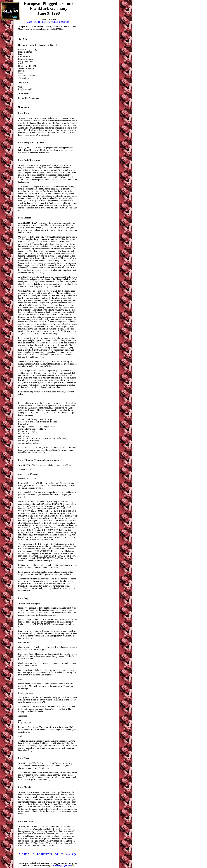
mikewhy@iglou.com (63, 866)
